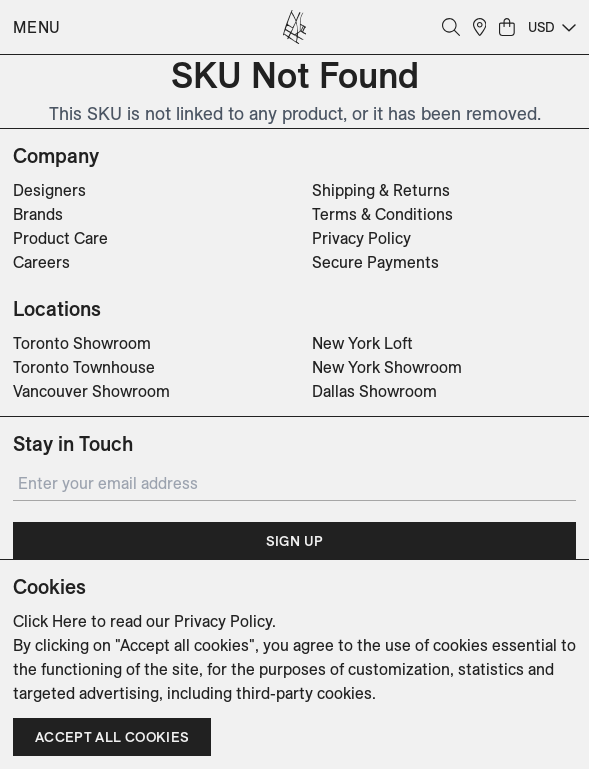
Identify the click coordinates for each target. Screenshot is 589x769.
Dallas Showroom (374, 391)
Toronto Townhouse (84, 367)
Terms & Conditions (382, 214)
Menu (37, 27)
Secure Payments (375, 262)
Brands (38, 214)
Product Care (60, 238)
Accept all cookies (112, 737)
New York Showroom (387, 367)
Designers (49, 190)
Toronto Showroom (82, 343)
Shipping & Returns (381, 190)
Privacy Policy (361, 238)
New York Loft (362, 343)
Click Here (50, 621)
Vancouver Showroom (91, 391)
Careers (41, 262)
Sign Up (294, 541)
